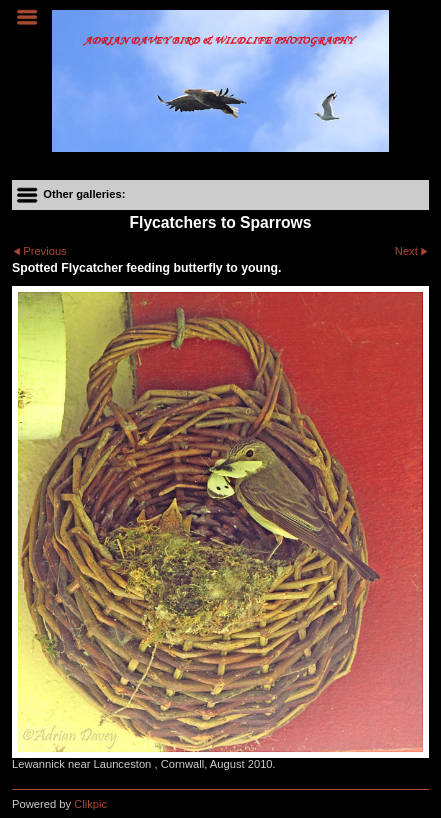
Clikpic (90, 804)
